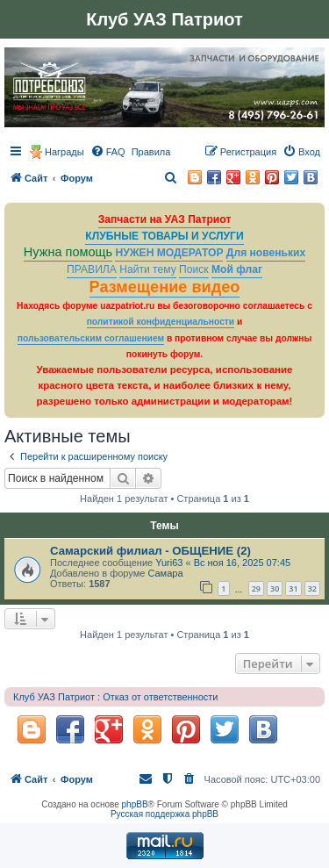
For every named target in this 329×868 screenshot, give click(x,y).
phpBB (135, 804)
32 (312, 588)
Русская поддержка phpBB (164, 814)
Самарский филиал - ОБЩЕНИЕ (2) (150, 551)
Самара (165, 573)
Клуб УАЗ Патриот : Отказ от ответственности (115, 697)
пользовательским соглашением (91, 338)
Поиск (194, 269)
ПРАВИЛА (92, 269)
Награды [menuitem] (64, 152)
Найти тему (148, 269)
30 (275, 588)
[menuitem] (108, 152)
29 (256, 588)
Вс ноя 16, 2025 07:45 (243, 563)
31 (293, 588)
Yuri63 (169, 563)
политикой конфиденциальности (161, 322)
